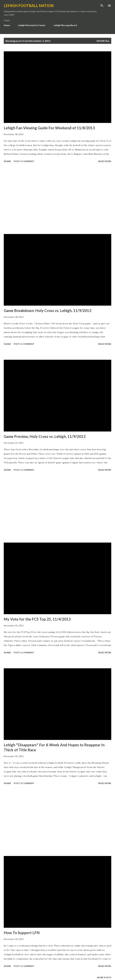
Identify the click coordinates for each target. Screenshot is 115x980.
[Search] (102, 6)
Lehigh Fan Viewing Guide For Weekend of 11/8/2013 (49, 128)
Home (7, 25)
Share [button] (7, 161)
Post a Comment (24, 161)
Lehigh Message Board (65, 25)
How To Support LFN (22, 933)
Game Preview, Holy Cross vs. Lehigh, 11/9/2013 (45, 436)
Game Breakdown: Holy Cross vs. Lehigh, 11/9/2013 (48, 311)
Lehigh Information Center (32, 25)
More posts (104, 977)
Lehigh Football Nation (29, 6)
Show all (103, 41)
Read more (105, 161)
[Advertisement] (58, 199)
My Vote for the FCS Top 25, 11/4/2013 (37, 619)
